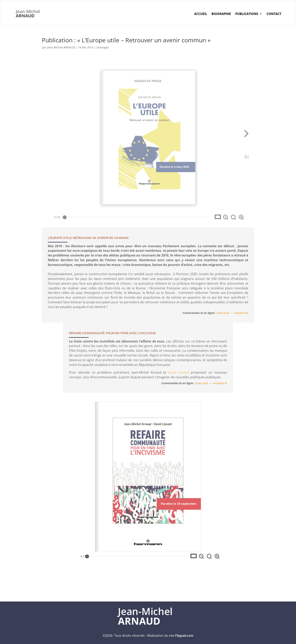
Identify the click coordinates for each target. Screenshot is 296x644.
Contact (274, 14)
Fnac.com (223, 296)
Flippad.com (184, 636)
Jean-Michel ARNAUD (61, 47)
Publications (247, 14)
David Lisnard (178, 360)
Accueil (201, 14)
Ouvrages (103, 47)
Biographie (221, 14)
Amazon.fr (241, 296)
